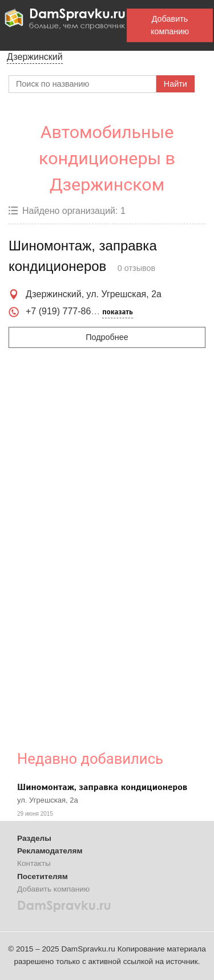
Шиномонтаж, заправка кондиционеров (102, 787)
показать (117, 312)
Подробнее (107, 337)
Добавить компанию (170, 25)
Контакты (34, 863)
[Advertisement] (102, 550)
